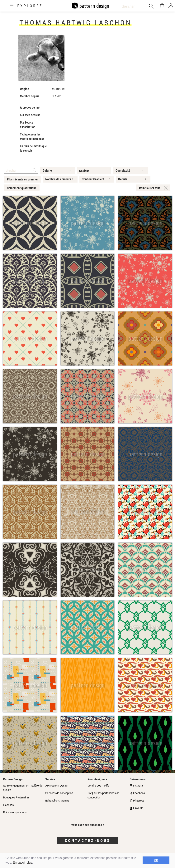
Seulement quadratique (22, 188)
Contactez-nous (88, 841)
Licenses (8, 805)
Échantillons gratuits (57, 801)
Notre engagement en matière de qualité (23, 788)
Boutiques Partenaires (16, 797)
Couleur (84, 171)
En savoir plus (23, 863)
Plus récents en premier (22, 179)
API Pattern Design (57, 786)
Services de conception (59, 793)
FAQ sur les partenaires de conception (104, 795)
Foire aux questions (15, 812)
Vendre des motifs (98, 786)
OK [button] (156, 860)
